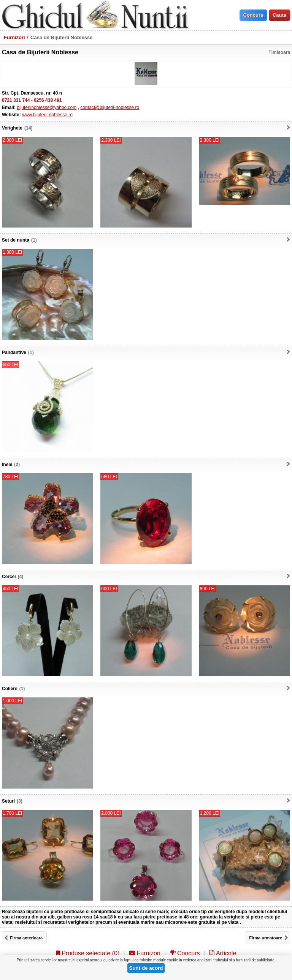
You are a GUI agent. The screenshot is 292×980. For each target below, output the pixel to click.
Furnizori (14, 37)
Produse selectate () (88, 953)
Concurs (185, 953)
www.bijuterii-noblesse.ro (47, 115)
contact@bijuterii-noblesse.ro (110, 107)
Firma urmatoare (266, 938)
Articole (223, 953)
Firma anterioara (26, 938)
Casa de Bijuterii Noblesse (61, 37)
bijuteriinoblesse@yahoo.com (47, 107)
